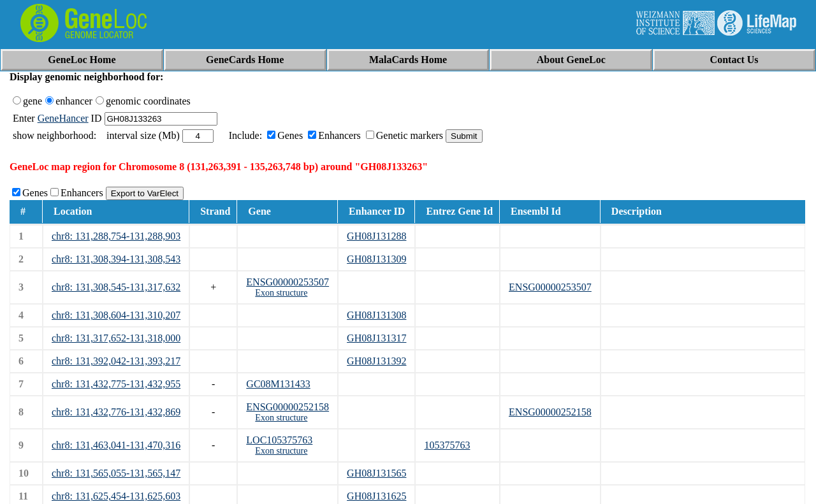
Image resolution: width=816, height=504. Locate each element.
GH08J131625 (376, 496)
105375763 (447, 445)
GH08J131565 (376, 473)
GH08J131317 (376, 338)
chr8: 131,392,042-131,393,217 (116, 361)
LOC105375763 (279, 440)
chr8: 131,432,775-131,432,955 (116, 384)
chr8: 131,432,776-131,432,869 (116, 412)
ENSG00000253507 (288, 282)
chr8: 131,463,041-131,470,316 (116, 445)
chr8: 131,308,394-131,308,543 (116, 259)
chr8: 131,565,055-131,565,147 (116, 473)
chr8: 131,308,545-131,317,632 (116, 287)
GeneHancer (63, 118)
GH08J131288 (376, 236)
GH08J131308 (376, 315)
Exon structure (281, 293)
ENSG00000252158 (288, 407)
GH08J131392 (376, 361)
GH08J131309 (376, 259)
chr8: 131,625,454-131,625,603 (116, 496)
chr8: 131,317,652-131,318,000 (116, 338)
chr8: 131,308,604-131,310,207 (116, 315)
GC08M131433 (278, 384)
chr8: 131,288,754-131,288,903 (116, 236)
